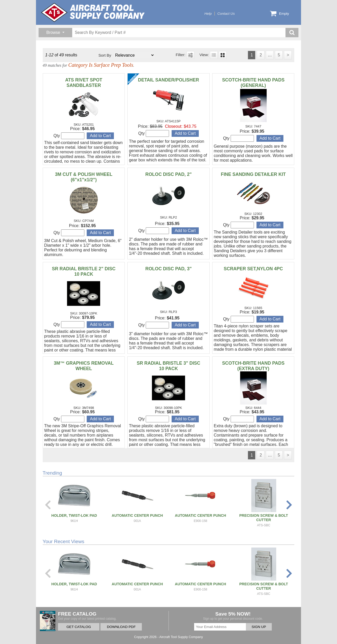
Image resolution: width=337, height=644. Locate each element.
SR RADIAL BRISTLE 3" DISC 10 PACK (168, 366)
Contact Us (226, 14)
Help (208, 14)
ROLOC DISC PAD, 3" (168, 269)
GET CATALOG (79, 627)
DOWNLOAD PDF (121, 627)
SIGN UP (259, 627)
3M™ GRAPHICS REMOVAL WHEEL (84, 366)
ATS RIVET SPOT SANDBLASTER (84, 83)
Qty (69, 136)
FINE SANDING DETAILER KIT (253, 174)
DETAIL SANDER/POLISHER (168, 80)
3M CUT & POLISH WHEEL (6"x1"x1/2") (84, 177)
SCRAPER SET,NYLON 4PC (253, 269)
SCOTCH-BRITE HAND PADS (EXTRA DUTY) (253, 366)
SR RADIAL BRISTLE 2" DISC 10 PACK (84, 271)
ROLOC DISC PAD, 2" (168, 174)
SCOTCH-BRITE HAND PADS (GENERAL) (253, 83)
